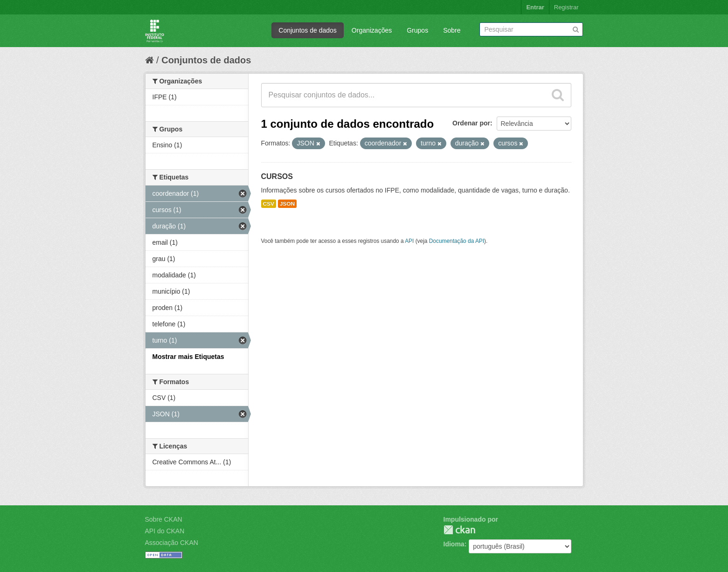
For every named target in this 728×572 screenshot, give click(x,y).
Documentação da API (457, 241)
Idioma (454, 544)
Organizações (372, 30)
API (409, 241)
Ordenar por (471, 123)
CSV (269, 204)
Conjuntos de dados (308, 30)
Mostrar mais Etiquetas (188, 357)
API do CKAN (165, 531)
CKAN (459, 530)
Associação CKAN (172, 543)
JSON (287, 204)
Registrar (566, 7)
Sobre (452, 30)
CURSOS (277, 176)
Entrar (535, 7)
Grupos (417, 30)
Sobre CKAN (164, 519)
